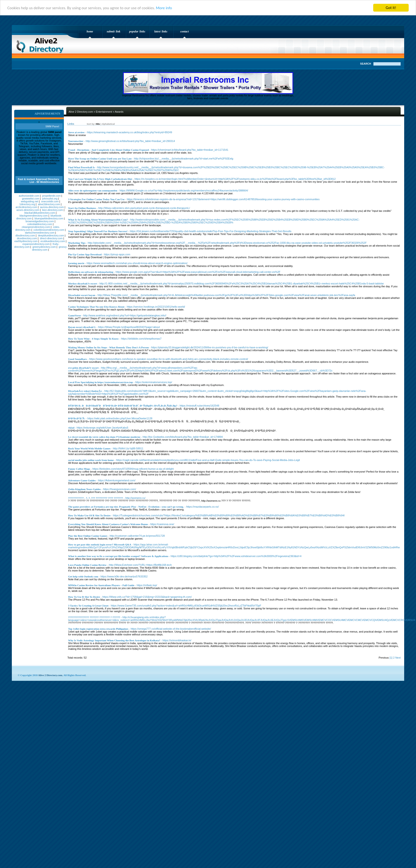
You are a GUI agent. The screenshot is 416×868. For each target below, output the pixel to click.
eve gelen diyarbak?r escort (83, 368)
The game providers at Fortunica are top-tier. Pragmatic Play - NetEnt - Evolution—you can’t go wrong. (126, 507)
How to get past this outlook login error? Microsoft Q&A (100, 545)
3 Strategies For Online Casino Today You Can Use (96, 199)
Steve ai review (76, 132)
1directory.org (27, 204)
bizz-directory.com (53, 210)
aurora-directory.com (52, 207)
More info (164, 8)
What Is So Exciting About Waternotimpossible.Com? (98, 220)
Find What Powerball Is (81, 167)
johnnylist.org (50, 199)
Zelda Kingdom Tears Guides (84, 489)
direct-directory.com (51, 238)
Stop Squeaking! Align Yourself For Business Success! (98, 231)
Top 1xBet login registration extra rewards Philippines (98, 629)
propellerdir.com (51, 196)
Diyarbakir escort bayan (82, 295)
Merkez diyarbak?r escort (83, 283)
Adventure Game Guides (82, 480)
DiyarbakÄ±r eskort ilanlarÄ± (85, 391)
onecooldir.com (50, 201)
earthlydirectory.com (26, 241)
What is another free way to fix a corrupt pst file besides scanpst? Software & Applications (118, 556)
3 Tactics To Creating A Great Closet (88, 606)
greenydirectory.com (44, 247)
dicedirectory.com (27, 238)
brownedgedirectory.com (40, 221)
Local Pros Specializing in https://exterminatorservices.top (101, 382)
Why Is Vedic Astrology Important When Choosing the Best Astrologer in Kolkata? (114, 640)
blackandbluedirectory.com (40, 213)
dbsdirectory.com (25, 235)
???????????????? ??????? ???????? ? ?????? (94, 617)
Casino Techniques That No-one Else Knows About (96, 307)
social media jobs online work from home (91, 460)
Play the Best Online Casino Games (88, 536)
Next (398, 658)
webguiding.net (30, 201)
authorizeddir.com (29, 196)
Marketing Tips (77, 243)
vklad (71, 428)
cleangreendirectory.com (36, 227)
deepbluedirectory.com (51, 235)
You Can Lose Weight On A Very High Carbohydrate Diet (100, 179)
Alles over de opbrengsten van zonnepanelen (93, 190)
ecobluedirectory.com (53, 241)
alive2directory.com (49, 204)
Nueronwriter (76, 141)
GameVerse (74, 315)
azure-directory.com (28, 210)
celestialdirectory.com (40, 224)
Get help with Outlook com (83, 576)
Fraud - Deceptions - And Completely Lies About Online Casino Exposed (108, 150)
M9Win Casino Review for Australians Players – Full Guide (101, 585)
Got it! (391, 8)
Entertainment (104, 112)
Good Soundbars (77, 359)
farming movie (76, 263)
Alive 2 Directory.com (41, 44)
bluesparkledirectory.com (49, 218)
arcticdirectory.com (26, 207)
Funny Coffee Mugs (79, 469)
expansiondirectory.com (36, 244)
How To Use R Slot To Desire (84, 597)
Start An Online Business (82, 208)
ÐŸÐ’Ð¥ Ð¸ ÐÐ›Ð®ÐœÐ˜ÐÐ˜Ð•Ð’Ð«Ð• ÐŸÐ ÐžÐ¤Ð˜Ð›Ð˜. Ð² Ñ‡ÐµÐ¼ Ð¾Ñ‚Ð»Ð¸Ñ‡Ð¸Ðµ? (123, 406)
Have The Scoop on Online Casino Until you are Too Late (100, 159)
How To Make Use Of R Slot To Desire (89, 515)
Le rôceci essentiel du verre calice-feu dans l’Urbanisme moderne (104, 437)
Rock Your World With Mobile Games (89, 448)
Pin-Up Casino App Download (85, 254)
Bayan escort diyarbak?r (82, 327)
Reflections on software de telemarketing (91, 272)
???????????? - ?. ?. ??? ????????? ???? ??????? (96, 498)
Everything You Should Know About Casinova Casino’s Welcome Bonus (108, 524)
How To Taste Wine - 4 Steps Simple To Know (93, 339)
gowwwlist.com (31, 199)
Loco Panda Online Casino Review (87, 565)
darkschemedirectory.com (40, 233)
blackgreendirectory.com (34, 216)
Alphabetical (108, 124)
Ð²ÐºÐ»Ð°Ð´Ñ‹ (77, 418)
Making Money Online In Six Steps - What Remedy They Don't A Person (108, 347)
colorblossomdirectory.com (49, 230)
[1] (391, 658)
